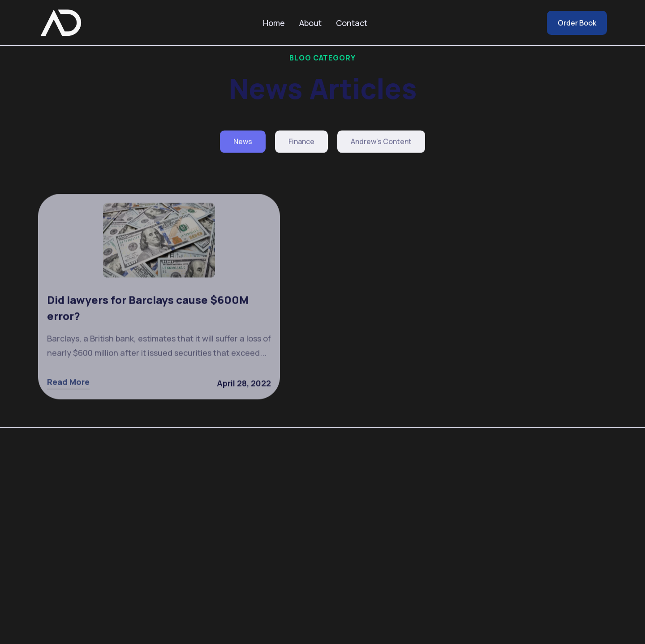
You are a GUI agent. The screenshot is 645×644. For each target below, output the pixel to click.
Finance (301, 143)
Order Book (577, 23)
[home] (60, 23)
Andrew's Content (381, 143)
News (243, 143)
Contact (352, 23)
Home (274, 23)
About (310, 23)
